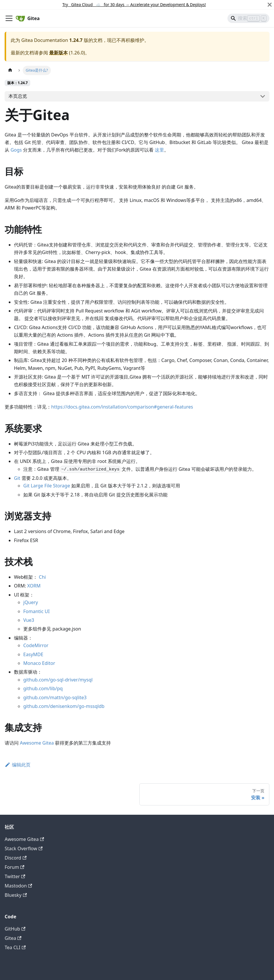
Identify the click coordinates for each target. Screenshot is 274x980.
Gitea (13, 938)
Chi (42, 577)
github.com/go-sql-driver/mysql (58, 680)
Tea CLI (15, 947)
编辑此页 (18, 765)
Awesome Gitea (37, 743)
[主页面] (10, 70)
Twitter (15, 876)
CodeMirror (36, 645)
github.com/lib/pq (43, 688)
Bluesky (16, 895)
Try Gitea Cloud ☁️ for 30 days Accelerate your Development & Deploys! (134, 5)
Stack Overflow (24, 848)
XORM (34, 586)
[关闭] (270, 5)
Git (17, 478)
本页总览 (18, 96)
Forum (15, 867)
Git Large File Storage (47, 486)
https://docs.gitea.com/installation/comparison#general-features (122, 407)
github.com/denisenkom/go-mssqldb (64, 706)
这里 (159, 150)
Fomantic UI (37, 611)
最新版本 (58, 53)
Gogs (16, 150)
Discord (16, 858)
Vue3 (29, 620)
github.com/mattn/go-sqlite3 (55, 697)
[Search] (248, 18)
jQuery (31, 602)
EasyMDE (33, 654)
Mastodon (18, 886)
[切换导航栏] (9, 18)
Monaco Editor (39, 663)
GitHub (15, 929)
